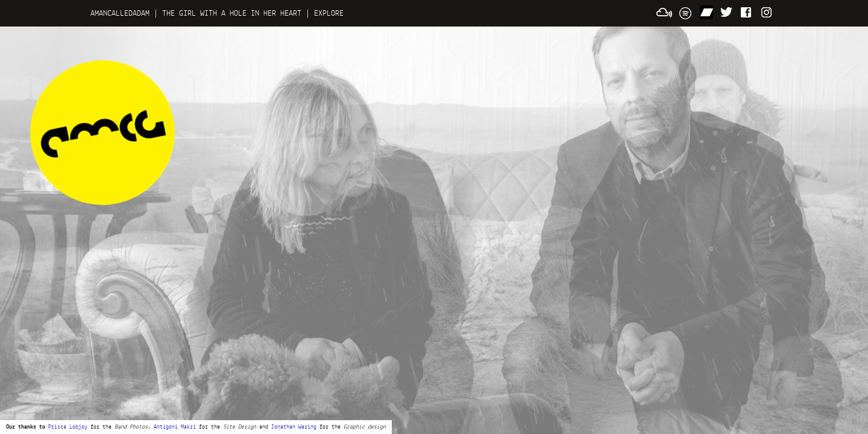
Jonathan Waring (294, 427)
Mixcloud (664, 12)
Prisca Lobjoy (68, 427)
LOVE (747, 12)
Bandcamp (706, 12)
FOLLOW (727, 12)
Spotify (686, 12)
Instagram (768, 12)
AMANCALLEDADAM (120, 13)
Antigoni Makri (175, 427)
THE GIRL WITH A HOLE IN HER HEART (232, 13)
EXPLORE (329, 13)
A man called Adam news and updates (102, 133)
